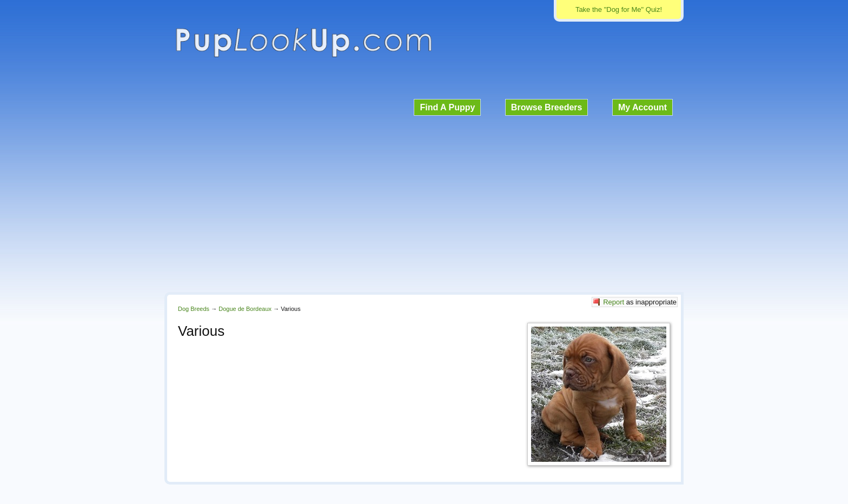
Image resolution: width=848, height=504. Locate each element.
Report (614, 302)
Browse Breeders (547, 107)
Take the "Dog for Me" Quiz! (619, 9)
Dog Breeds (194, 309)
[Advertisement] (424, 202)
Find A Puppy (447, 107)
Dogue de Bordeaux (245, 309)
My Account (642, 107)
